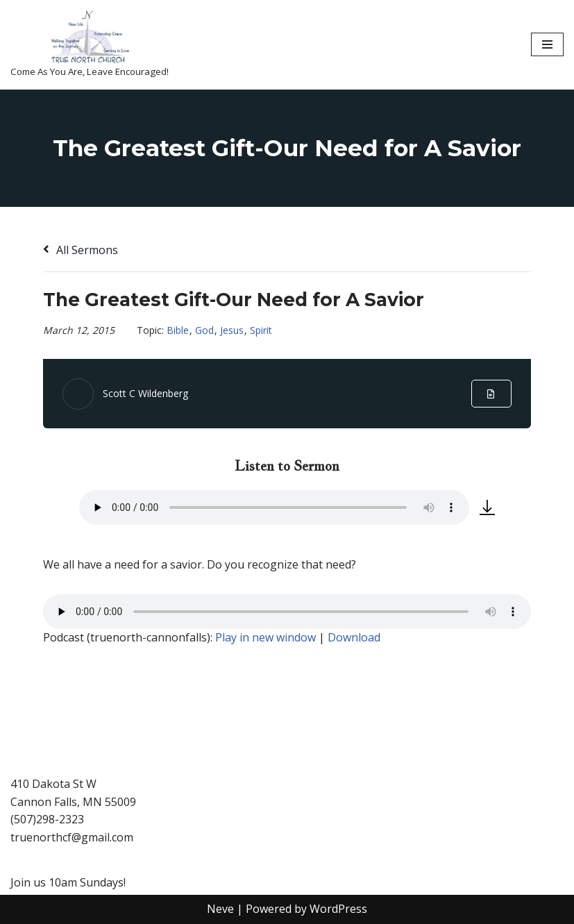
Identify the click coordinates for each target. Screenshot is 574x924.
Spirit (261, 330)
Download (354, 637)
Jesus (232, 330)
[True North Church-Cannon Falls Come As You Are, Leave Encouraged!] (90, 45)
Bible (178, 330)
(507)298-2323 (47, 820)
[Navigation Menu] (547, 44)
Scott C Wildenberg (145, 393)
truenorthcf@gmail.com (72, 837)
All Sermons (81, 250)
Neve (220, 909)
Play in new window (265, 637)
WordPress (338, 909)
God (204, 330)
